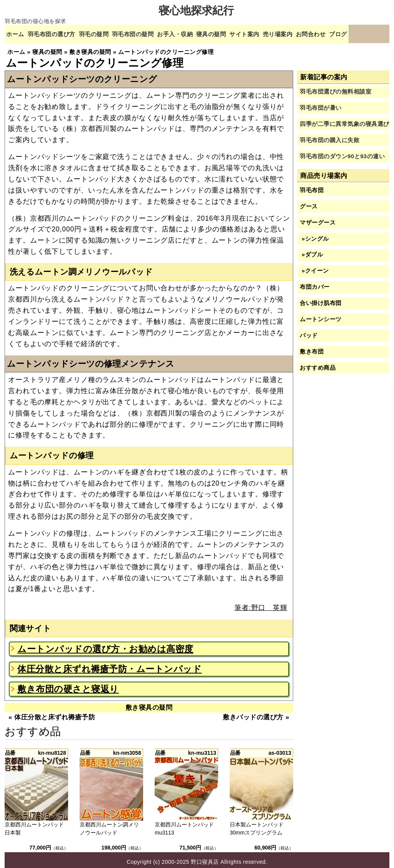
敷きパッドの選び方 (253, 714)
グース (309, 203)
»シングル (314, 235)
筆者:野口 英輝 (261, 604)
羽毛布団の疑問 (145, 34)
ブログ (371, 34)
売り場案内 (305, 34)
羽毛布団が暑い (321, 104)
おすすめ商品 (318, 364)
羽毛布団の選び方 (56, 34)
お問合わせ (341, 34)
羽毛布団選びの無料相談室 (336, 88)
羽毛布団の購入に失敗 (330, 136)
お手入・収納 (192, 34)
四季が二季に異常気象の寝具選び (345, 121)
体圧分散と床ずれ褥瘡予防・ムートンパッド (109, 665)
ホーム (16, 34)
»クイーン (314, 267)
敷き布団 (312, 348)
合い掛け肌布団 (321, 300)
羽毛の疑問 (102, 34)
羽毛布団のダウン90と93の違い (342, 152)
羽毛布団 (312, 186)
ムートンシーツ (321, 316)
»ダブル (311, 251)
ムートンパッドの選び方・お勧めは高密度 (105, 645)
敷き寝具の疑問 (149, 704)
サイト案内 (268, 34)
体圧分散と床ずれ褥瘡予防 (55, 714)
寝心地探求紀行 (196, 11)
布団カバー (315, 283)
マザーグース (318, 219)
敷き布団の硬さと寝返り (68, 685)
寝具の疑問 (231, 34)
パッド (309, 332)
